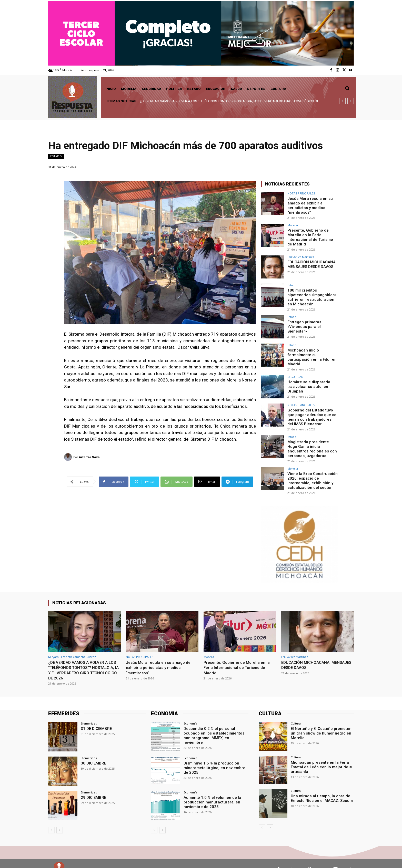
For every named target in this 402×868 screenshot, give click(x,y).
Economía (190, 713)
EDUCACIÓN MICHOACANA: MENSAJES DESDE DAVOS (310, 261)
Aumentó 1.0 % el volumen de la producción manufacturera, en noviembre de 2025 (210, 791)
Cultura (296, 713)
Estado (56, 156)
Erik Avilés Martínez (301, 254)
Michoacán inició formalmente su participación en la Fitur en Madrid (312, 350)
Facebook (292, 858)
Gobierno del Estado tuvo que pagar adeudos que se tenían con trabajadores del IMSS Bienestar (312, 409)
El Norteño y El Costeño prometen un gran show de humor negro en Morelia (321, 722)
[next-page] (60, 819)
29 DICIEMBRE (92, 786)
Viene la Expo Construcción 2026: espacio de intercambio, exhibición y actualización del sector (310, 470)
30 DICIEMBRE (92, 752)
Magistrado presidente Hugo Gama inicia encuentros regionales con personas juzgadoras (312, 439)
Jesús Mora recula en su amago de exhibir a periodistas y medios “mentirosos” (308, 205)
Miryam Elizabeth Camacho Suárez (72, 646)
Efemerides (89, 713)
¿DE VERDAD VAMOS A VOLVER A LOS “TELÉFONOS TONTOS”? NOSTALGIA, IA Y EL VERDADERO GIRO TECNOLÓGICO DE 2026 (81, 659)
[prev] (342, 101)
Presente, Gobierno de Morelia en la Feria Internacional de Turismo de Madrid (311, 235)
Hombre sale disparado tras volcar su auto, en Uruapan (311, 376)
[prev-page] (51, 819)
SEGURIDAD (295, 369)
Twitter (321, 858)
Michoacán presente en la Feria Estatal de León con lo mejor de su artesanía (320, 756)
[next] (351, 101)
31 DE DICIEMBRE (95, 718)
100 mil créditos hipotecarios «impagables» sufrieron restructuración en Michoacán (312, 294)
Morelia (293, 224)
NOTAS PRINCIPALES (301, 193)
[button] (347, 88)
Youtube (348, 858)
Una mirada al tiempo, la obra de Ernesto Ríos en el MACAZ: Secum (319, 787)
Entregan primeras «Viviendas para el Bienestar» (312, 320)
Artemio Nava (89, 457)
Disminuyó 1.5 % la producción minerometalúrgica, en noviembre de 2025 (215, 756)
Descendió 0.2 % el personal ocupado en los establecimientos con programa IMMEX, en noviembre (215, 722)
